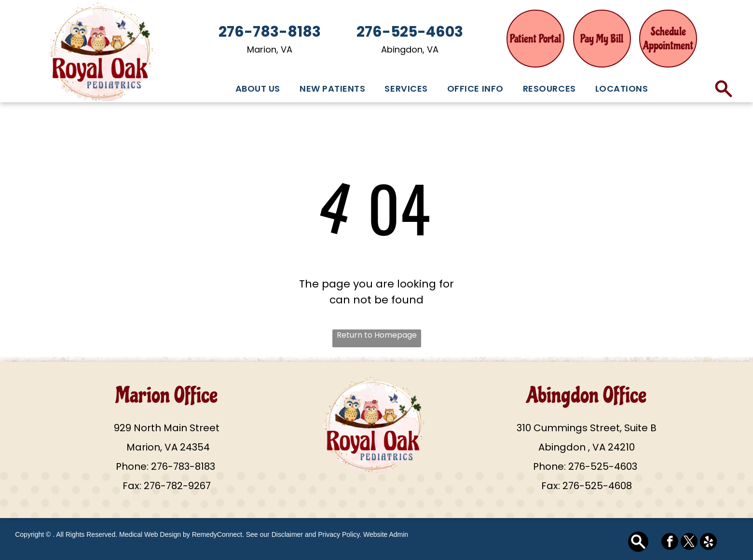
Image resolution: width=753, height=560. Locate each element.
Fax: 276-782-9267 (167, 486)
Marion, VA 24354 (167, 447)
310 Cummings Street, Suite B (587, 428)
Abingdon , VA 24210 (587, 447)
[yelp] (708, 543)
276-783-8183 (183, 466)
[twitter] (689, 543)
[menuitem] (258, 89)
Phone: (132, 466)
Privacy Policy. (340, 534)
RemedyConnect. (218, 534)
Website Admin (386, 534)
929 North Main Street (167, 428)
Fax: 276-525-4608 (587, 486)
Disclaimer (287, 534)
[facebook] (670, 543)
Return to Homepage (377, 335)
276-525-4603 (603, 466)
